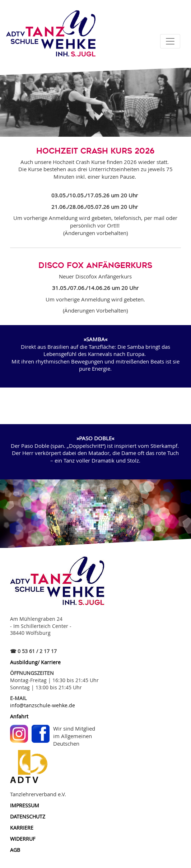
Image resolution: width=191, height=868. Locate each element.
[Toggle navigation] (170, 41)
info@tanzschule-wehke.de (43, 705)
